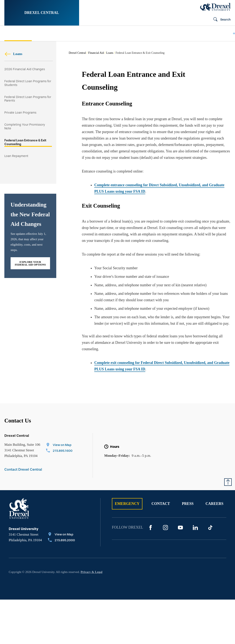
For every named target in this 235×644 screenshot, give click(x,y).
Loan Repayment (16, 156)
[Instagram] (165, 528)
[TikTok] (210, 528)
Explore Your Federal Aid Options (30, 263)
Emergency (127, 504)
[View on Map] (59, 445)
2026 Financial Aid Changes (25, 69)
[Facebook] (151, 528)
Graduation (187, 33)
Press (188, 504)
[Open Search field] (220, 20)
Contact (161, 504)
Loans (13, 54)
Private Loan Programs (20, 113)
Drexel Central (42, 13)
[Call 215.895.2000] (61, 541)
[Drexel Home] (215, 7)
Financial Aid (96, 53)
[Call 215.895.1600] (59, 451)
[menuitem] (18, 34)
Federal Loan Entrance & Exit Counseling (25, 142)
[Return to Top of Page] (228, 482)
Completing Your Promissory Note (25, 127)
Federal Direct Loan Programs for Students (28, 83)
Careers (214, 504)
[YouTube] (180, 528)
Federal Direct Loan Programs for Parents (28, 99)
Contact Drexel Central (23, 470)
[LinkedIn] (195, 528)
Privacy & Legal (91, 572)
